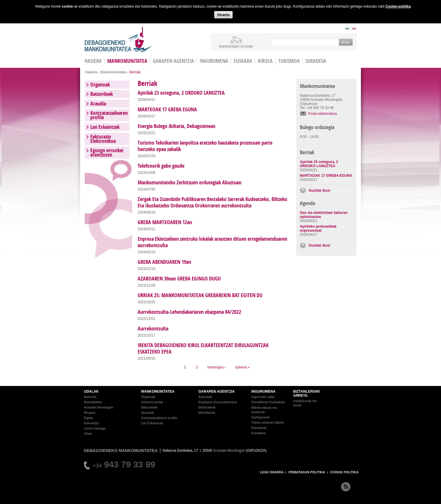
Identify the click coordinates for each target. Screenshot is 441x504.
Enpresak (205, 397)
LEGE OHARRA (272, 472)
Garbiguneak (261, 417)
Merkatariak (207, 413)
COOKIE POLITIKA (344, 472)
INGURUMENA (263, 392)
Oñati (88, 434)
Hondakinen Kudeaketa (268, 402)
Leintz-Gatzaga (95, 428)
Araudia (98, 104)
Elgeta (88, 418)
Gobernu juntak (152, 402)
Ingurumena (214, 61)
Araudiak (147, 413)
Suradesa (316, 61)
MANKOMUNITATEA (158, 392)
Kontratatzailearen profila (109, 115)
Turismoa (289, 61)
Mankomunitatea (127, 61)
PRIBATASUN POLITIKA (307, 472)
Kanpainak (259, 428)
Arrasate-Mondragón (99, 407)
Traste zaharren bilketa (268, 422)
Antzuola (90, 397)
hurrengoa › (217, 367)
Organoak (100, 85)
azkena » (242, 367)
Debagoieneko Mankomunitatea (118, 40)
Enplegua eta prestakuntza (218, 402)
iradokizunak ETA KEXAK (236, 46)
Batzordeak (102, 94)
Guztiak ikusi (319, 190)
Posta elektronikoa (322, 114)
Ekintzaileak (207, 407)
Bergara (90, 413)
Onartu (223, 15)
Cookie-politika (398, 6)
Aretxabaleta (93, 402)
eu (347, 28)
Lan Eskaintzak (105, 127)
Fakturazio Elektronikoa (103, 139)
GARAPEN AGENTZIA (217, 392)
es (354, 28)
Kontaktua (259, 433)
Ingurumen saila (263, 397)
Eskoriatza (91, 423)
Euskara (243, 61)
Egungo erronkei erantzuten (107, 153)
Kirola (265, 61)
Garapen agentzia (173, 61)
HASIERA (93, 61)
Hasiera (91, 72)
